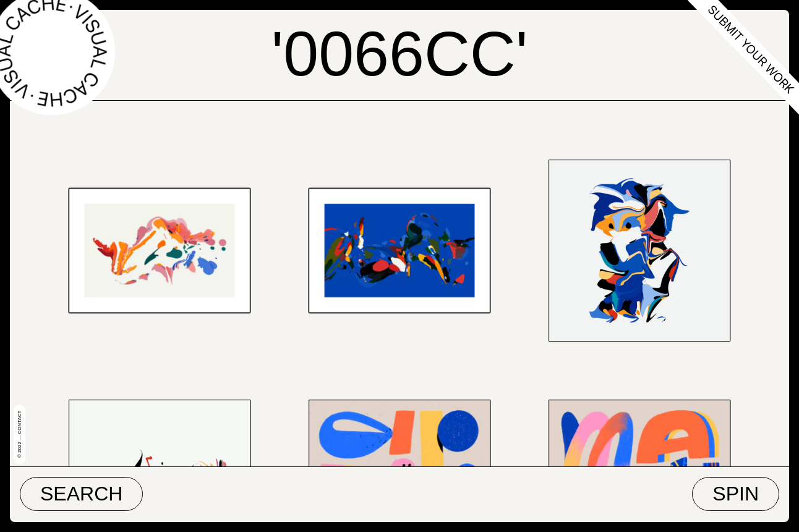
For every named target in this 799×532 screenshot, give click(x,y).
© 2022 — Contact (19, 434)
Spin (736, 494)
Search (81, 494)
